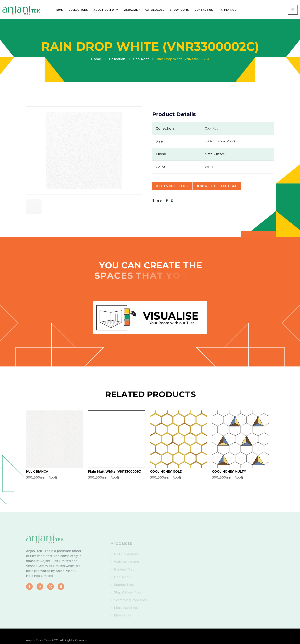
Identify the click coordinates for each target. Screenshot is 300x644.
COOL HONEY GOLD (166, 472)
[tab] (34, 206)
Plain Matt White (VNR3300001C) (115, 472)
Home (96, 59)
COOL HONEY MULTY (229, 472)
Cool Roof (141, 59)
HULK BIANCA (37, 472)
